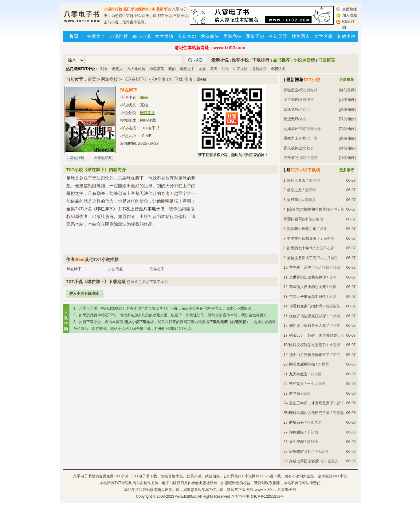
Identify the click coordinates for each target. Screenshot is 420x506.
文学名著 (324, 36)
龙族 (202, 69)
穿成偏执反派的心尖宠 (308, 287)
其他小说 (346, 36)
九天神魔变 (298, 374)
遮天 (214, 69)
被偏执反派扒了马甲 (304, 258)
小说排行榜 (113, 9)
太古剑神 (291, 100)
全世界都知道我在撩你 (308, 277)
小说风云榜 (304, 60)
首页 (92, 79)
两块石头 (296, 422)
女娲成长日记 (295, 129)
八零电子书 (82, 476)
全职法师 (278, 69)
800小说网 (247, 476)
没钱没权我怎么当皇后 (308, 345)
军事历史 (255, 36)
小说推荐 (119, 36)
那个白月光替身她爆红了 (309, 355)
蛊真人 (117, 69)
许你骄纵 (296, 432)
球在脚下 (74, 269)
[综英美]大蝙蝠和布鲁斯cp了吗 (312, 209)
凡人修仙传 (136, 69)
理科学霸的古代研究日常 (309, 413)
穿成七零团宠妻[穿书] (307, 461)
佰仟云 (292, 219)
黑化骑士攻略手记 (302, 229)
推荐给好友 (103, 158)
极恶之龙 (294, 190)
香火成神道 (293, 148)
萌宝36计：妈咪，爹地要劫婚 (313, 335)
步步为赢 (116, 269)
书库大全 (96, 36)
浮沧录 (289, 158)
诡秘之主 (187, 69)
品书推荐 (281, 60)
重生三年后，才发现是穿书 (311, 403)
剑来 (104, 69)
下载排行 (261, 60)
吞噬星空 (259, 69)
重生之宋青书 (295, 138)
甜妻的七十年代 (300, 248)
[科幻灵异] (347, 90)
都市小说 (142, 36)
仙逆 (225, 69)
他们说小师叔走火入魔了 (309, 326)
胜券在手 (157, 269)
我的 (172, 69)
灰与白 (295, 393)
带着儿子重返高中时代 (308, 297)
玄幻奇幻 (187, 36)
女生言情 (164, 36)
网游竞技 (233, 36)
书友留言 (327, 60)
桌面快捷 (350, 9)
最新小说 (163, 9)
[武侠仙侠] (347, 100)
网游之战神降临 (302, 364)
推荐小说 (240, 60)
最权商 (292, 200)
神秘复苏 (157, 69)
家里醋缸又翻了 (302, 452)
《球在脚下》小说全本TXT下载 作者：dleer (165, 79)
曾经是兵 (296, 384)
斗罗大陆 (240, 69)
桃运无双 (291, 119)
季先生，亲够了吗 (304, 267)
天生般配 (296, 442)
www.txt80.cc (186, 496)
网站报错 (77, 158)
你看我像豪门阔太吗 (306, 306)
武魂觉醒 (291, 109)
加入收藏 (350, 15)
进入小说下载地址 (84, 294)
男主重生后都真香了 (304, 239)
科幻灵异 (278, 36)
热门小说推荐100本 (139, 9)
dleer (144, 97)
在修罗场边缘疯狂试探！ (309, 316)
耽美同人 (301, 36)
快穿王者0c (296, 180)
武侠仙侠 (210, 36)
